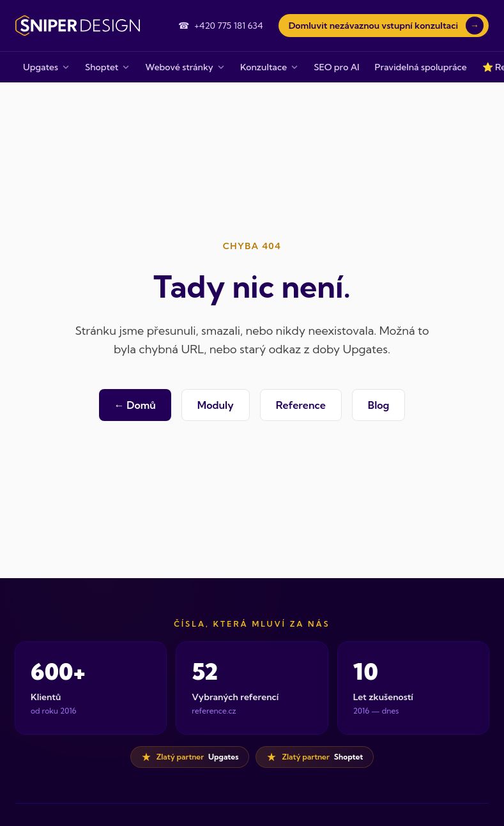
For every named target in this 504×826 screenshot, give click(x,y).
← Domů (135, 405)
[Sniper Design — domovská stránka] (78, 26)
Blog (379, 405)
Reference (301, 405)
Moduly (216, 405)
